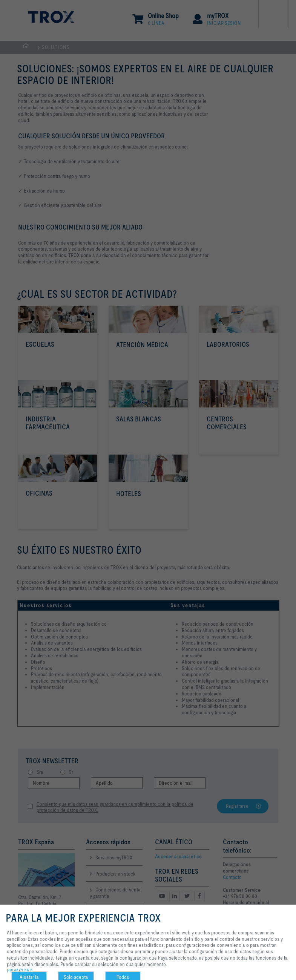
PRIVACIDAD (20, 971)
